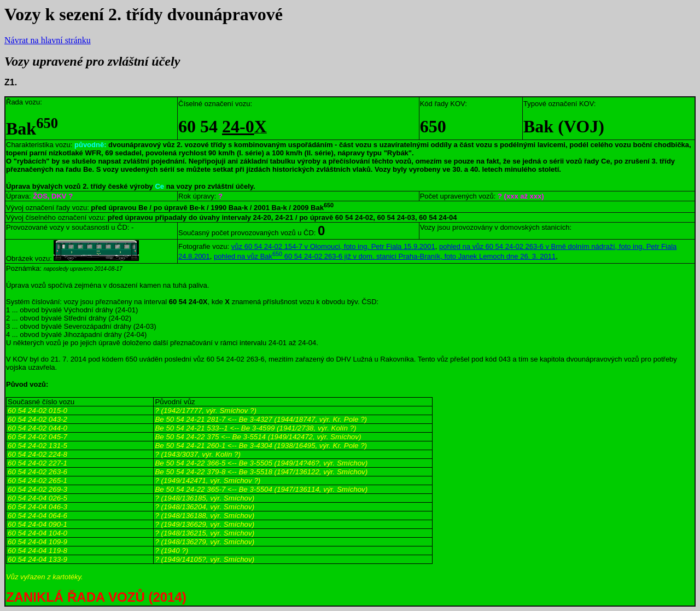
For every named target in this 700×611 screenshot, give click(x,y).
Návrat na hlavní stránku (48, 40)
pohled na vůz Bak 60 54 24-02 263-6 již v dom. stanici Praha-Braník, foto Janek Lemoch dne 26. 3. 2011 (385, 256)
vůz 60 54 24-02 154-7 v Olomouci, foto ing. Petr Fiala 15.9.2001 (333, 246)
